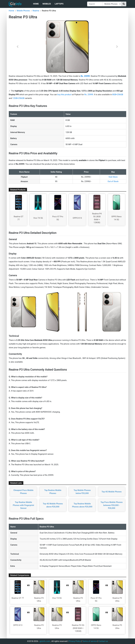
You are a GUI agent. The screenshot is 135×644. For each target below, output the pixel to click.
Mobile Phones (23, 11)
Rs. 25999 (89, 95)
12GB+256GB (19, 98)
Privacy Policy (75, 641)
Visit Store (113, 177)
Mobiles (47, 4)
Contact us (103, 641)
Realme (36, 11)
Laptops (59, 4)
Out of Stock (113, 181)
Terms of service (90, 641)
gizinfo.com (45, 641)
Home (36, 4)
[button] (18, 47)
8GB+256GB (118, 95)
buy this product (65, 95)
